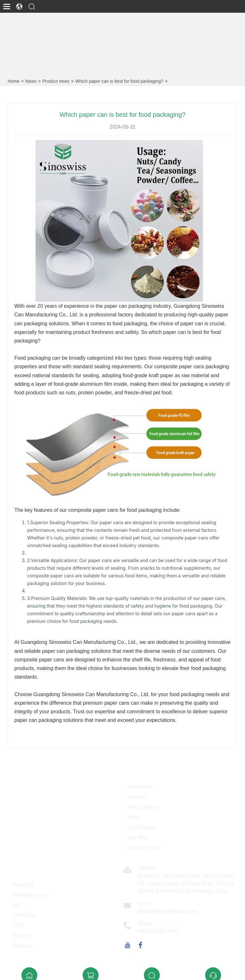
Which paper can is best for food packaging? (119, 81)
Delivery (137, 797)
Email (144, 903)
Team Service (143, 807)
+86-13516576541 (159, 931)
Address (147, 868)
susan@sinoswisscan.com (168, 911)
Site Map (138, 838)
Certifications (142, 827)
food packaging (129, 324)
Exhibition (24, 915)
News (31, 81)
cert (17, 905)
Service (21, 936)
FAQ (18, 925)
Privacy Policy (144, 848)
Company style (30, 895)
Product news (56, 81)
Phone (145, 924)
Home (14, 81)
